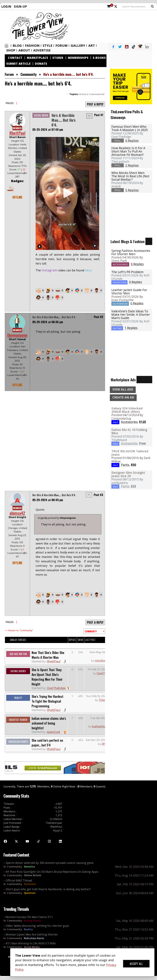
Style (48, 46)
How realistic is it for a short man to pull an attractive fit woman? (128, 151)
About (24, 50)
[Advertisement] (114, 26)
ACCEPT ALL (136, 964)
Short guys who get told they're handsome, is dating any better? (48, 889)
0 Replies (137, 264)
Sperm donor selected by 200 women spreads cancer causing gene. (50, 863)
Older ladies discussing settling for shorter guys (37, 926)
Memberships (78, 58)
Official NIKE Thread (19, 880)
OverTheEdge (56, 688)
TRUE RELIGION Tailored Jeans (130, 453)
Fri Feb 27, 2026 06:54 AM (104, 669)
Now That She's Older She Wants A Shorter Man (48, 655)
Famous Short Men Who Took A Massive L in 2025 (130, 128)
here (88, 270)
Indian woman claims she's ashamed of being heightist (49, 723)
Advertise (42, 50)
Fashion (32, 46)
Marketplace (38, 58)
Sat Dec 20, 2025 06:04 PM (103, 740)
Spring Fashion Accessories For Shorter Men (131, 252)
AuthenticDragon (104, 726)
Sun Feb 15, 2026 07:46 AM (103, 696)
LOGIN (6, 6)
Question (30, 893)
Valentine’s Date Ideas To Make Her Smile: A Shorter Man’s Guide (131, 315)
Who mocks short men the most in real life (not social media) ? (130, 176)
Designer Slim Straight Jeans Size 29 (128, 474)
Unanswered (96, 94)
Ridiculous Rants (34, 938)
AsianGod (53, 732)
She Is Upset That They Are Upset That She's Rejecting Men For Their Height (47, 677)
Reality (28, 929)
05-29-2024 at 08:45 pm (48, 500)
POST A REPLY (95, 104)
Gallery (78, 46)
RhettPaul (17, 133)
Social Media (32, 947)
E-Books (99, 58)
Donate (41, 64)
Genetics (29, 867)
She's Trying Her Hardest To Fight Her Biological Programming (48, 701)
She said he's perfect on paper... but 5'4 (47, 743)
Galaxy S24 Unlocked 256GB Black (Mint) (127, 410)
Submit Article (18, 64)
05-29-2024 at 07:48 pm (48, 129)
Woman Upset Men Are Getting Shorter (32, 934)
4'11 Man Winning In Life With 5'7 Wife (31, 943)
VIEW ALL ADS (123, 389)
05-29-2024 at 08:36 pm (48, 322)
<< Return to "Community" (19, 630)
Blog (17, 46)
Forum (61, 46)
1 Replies (131, 328)
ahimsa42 (17, 513)
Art (92, 46)
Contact (15, 58)
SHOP (11, 50)
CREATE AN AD (123, 397)
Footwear (30, 884)
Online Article (32, 875)
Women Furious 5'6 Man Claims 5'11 (29, 917)
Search (152, 7)
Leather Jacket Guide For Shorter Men (129, 292)
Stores (58, 58)
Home (7, 46)
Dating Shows (32, 921)
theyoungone (17, 335)
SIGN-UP (20, 6)
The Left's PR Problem (127, 272)
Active (83, 94)
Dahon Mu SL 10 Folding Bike (129, 431)
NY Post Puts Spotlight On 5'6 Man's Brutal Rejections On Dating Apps (52, 872)
